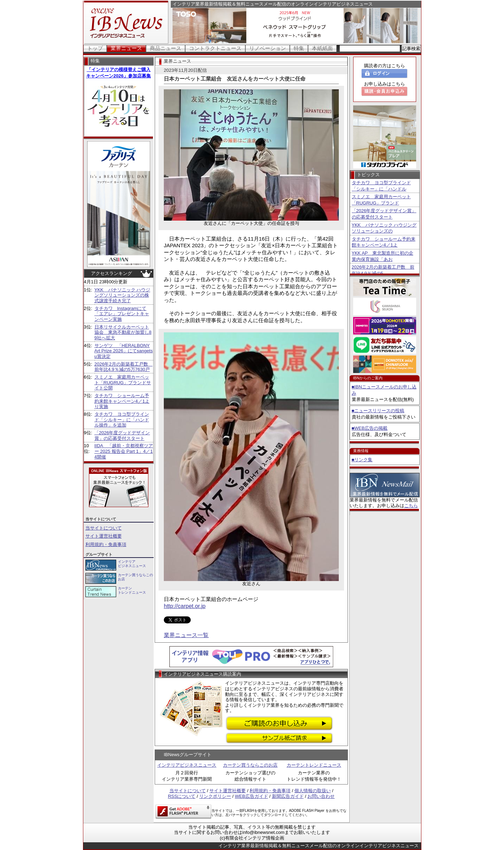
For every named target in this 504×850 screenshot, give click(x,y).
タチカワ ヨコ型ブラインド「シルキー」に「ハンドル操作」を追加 (122, 420)
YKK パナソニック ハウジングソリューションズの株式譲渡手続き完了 (122, 295)
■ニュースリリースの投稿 (378, 411)
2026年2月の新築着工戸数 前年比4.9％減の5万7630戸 (124, 367)
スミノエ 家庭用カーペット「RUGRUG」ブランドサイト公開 (123, 382)
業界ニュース (126, 48)
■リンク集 (362, 460)
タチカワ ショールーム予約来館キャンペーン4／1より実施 (122, 401)
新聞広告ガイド (288, 796)
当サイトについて (104, 528)
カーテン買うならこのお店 (250, 765)
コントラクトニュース (215, 48)
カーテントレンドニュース (314, 765)
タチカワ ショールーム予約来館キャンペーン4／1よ (384, 242)
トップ (95, 48)
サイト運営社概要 (104, 536)
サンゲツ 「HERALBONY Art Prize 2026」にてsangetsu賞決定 (124, 351)
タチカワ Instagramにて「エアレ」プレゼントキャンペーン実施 (122, 314)
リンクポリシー (215, 796)
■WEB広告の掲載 (370, 428)
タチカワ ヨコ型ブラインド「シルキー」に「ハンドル (381, 186)
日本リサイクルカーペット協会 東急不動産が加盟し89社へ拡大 (123, 332)
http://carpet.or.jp (185, 606)
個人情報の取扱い (313, 791)
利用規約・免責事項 (106, 544)
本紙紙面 (322, 48)
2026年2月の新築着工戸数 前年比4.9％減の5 (383, 270)
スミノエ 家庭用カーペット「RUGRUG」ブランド (381, 200)
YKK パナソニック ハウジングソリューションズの (384, 228)
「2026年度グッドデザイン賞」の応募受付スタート (122, 436)
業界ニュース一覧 (186, 635)
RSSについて (182, 796)
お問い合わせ (321, 796)
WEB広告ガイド (251, 796)
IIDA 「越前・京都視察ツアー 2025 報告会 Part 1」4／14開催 (124, 451)
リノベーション (268, 48)
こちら (411, 506)
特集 (299, 48)
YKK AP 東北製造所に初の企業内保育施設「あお (383, 256)
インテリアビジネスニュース (187, 765)
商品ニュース (166, 48)
